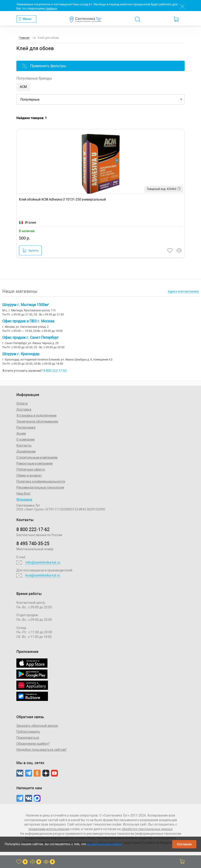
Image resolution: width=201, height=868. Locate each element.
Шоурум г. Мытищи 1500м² (26, 305)
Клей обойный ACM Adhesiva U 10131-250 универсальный (62, 199)
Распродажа (26, 427)
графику (51, 8)
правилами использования (49, 829)
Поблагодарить (28, 732)
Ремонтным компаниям (34, 463)
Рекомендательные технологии (40, 487)
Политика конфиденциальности (41, 481)
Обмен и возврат (29, 475)
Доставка (24, 409)
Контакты (24, 445)
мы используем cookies (104, 844)
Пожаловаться (28, 738)
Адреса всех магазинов (183, 291)
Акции (21, 433)
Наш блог (24, 493)
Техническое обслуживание (37, 421)
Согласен (184, 844)
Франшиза (24, 499)
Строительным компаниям (37, 457)
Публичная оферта (31, 469)
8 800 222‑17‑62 (33, 529)
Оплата (22, 403)
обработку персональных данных (147, 829)
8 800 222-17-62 (55, 371)
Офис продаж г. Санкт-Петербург (31, 338)
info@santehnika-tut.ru (43, 562)
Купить (30, 250)
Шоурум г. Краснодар (21, 354)
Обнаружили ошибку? (33, 744)
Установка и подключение (36, 415)
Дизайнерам (26, 451)
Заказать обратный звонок (37, 726)
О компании (25, 439)
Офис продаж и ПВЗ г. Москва (28, 321)
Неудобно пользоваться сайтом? (41, 750)
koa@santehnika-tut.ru (43, 575)
